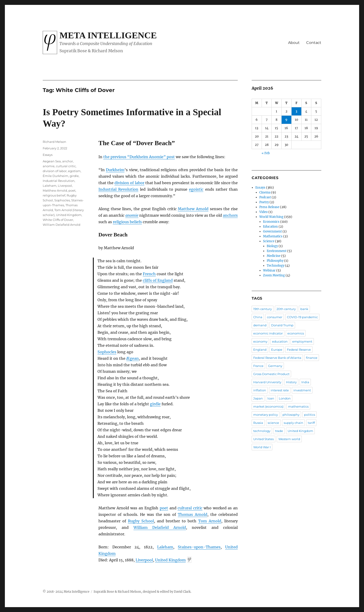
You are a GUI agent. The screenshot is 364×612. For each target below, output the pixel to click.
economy (260, 341)
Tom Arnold (210, 521)
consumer (275, 317)
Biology (272, 246)
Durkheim (115, 170)
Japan (258, 398)
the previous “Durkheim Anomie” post (139, 157)
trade (279, 431)
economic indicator (268, 333)
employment (302, 341)
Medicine (274, 256)
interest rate (280, 390)
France (258, 366)
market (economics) (268, 406)
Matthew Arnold (193, 209)
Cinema (265, 192)
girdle (155, 404)
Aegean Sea (52, 161)
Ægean (133, 358)
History (291, 382)
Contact (314, 43)
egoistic (196, 189)
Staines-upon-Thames (199, 547)
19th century (263, 309)
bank (304, 309)
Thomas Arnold (193, 514)
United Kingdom (170, 560)
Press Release (269, 207)
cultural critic (190, 508)
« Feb (266, 153)
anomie (132, 215)
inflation (260, 390)
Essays (48, 155)
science (273, 423)
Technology (276, 266)
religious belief (54, 195)
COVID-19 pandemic (302, 317)
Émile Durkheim (55, 176)
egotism (74, 171)
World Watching (271, 217)
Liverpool (144, 560)
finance (312, 358)
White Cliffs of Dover (58, 220)
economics (296, 333)
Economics (271, 222)
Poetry (264, 202)
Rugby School (141, 521)
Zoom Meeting (274, 275)
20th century (286, 309)
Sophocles (107, 352)
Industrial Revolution (118, 189)
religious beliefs (127, 222)
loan (271, 398)
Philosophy (275, 261)
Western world (289, 439)
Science (269, 241)
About (294, 43)
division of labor (129, 183)
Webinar (269, 270)
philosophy (291, 415)
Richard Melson (54, 142)
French (149, 274)
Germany (275, 366)
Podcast (265, 197)
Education (270, 227)
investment (302, 390)
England (260, 350)
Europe (277, 350)
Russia (258, 423)
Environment (277, 251)
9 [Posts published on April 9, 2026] (286, 120)
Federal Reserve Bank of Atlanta (277, 358)
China (258, 317)
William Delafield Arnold (160, 527)
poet (164, 508)
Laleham (165, 547)
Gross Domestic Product (271, 374)
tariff (311, 423)
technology (262, 431)
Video (263, 212)
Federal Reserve (299, 350)
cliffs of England (158, 280)
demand (260, 325)
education (280, 341)
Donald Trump (282, 325)
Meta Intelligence (108, 35)
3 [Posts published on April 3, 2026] (296, 111)
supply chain (293, 423)
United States (263, 439)
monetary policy (266, 415)
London (285, 398)
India (305, 382)
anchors (230, 215)
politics (310, 415)
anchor (68, 161)
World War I (262, 447)
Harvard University (267, 382)
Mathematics (273, 236)
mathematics (298, 406)
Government (272, 231)
